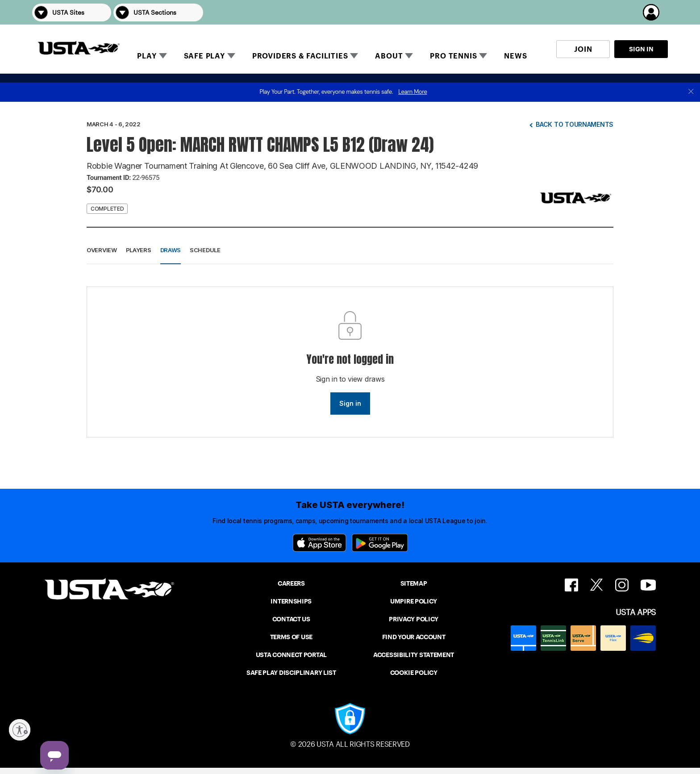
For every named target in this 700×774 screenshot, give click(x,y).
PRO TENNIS (453, 56)
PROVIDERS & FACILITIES (300, 56)
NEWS (515, 56)
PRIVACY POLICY (414, 619)
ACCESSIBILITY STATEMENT (414, 655)
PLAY (147, 56)
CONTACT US (291, 619)
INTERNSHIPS (291, 601)
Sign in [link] (350, 403)
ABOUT (389, 56)
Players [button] (139, 250)
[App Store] (319, 543)
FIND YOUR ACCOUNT (414, 637)
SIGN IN (641, 49)
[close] (691, 92)
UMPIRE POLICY (414, 601)
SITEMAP (414, 583)
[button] (655, 12)
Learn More (412, 92)
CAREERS (291, 583)
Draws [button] (171, 250)
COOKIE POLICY (414, 673)
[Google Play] (380, 543)
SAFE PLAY (204, 56)
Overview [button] (102, 250)
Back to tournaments (575, 124)
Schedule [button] (205, 250)
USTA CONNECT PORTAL (291, 655)
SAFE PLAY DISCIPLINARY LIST (291, 673)
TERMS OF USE (291, 637)
